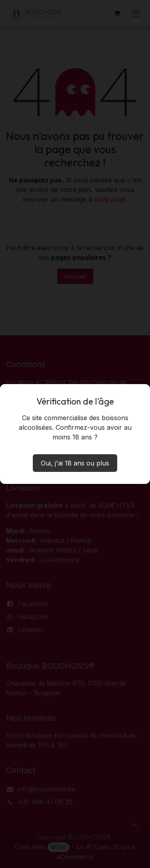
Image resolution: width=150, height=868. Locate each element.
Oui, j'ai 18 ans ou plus (75, 463)
